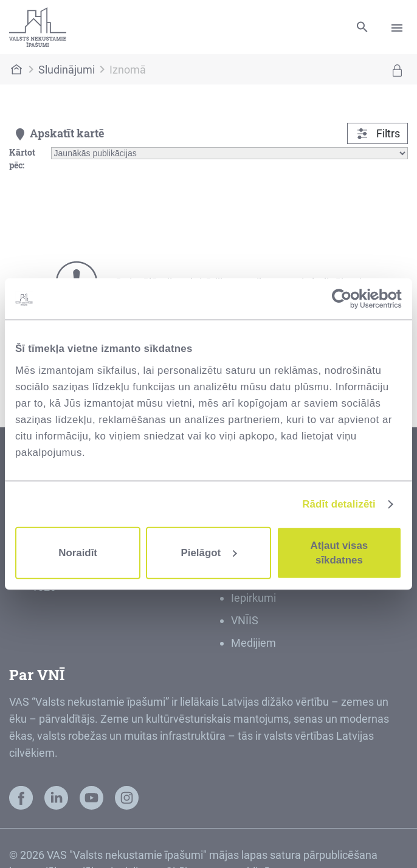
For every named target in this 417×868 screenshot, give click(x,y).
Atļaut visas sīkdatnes (339, 553)
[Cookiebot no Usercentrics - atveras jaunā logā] (349, 299)
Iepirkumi (253, 598)
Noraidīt (78, 553)
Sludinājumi (67, 70)
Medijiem (253, 643)
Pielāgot (209, 553)
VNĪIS (245, 620)
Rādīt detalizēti (339, 504)
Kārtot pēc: (22, 159)
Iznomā (128, 70)
